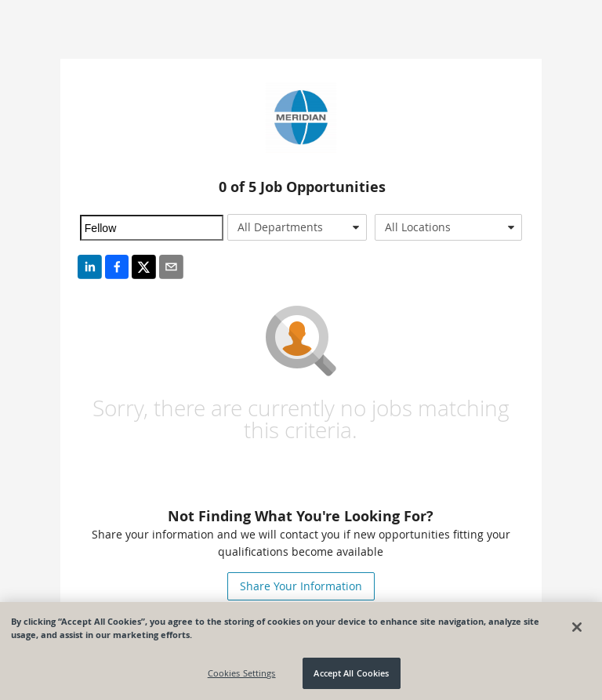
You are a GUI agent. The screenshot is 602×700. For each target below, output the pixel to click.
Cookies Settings (242, 673)
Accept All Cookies (351, 673)
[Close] (577, 627)
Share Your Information (301, 586)
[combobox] (297, 227)
